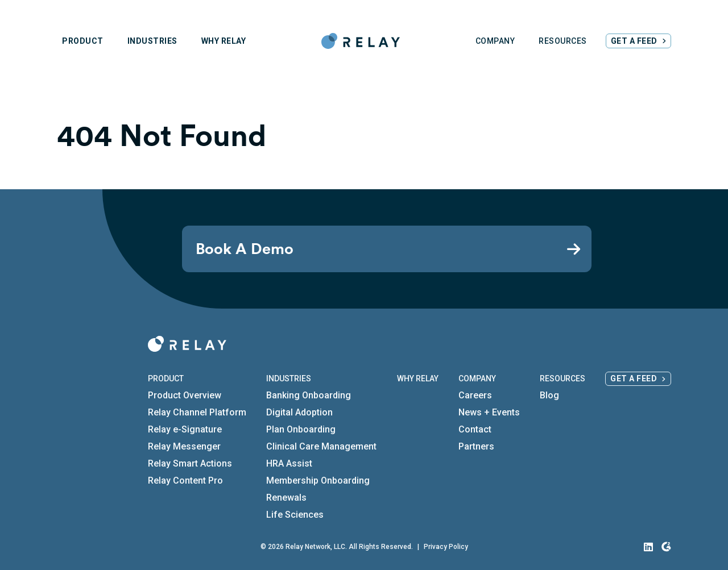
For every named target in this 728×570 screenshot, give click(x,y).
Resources (562, 378)
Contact (475, 429)
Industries (289, 378)
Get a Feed (634, 378)
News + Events (489, 412)
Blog (549, 395)
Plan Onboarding (301, 429)
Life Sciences (295, 515)
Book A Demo (245, 249)
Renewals (286, 498)
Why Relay (418, 378)
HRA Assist (289, 463)
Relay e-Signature (185, 429)
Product (166, 378)
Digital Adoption (299, 412)
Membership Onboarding (318, 480)
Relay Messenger (184, 446)
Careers (475, 395)
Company (477, 378)
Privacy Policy (446, 547)
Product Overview (185, 395)
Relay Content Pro (185, 480)
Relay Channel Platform (197, 412)
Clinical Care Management (321, 446)
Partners (476, 446)
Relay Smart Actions (190, 463)
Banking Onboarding (309, 395)
